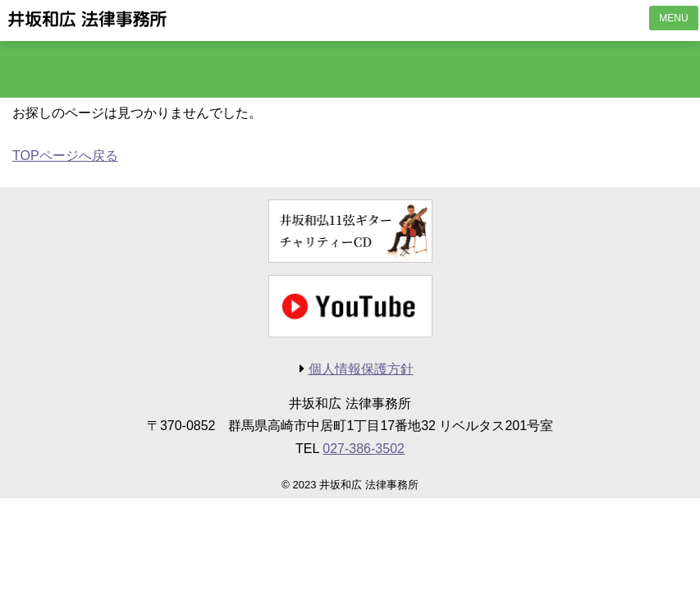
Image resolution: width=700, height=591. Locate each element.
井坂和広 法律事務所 (87, 19)
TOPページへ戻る (65, 156)
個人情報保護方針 (361, 369)
